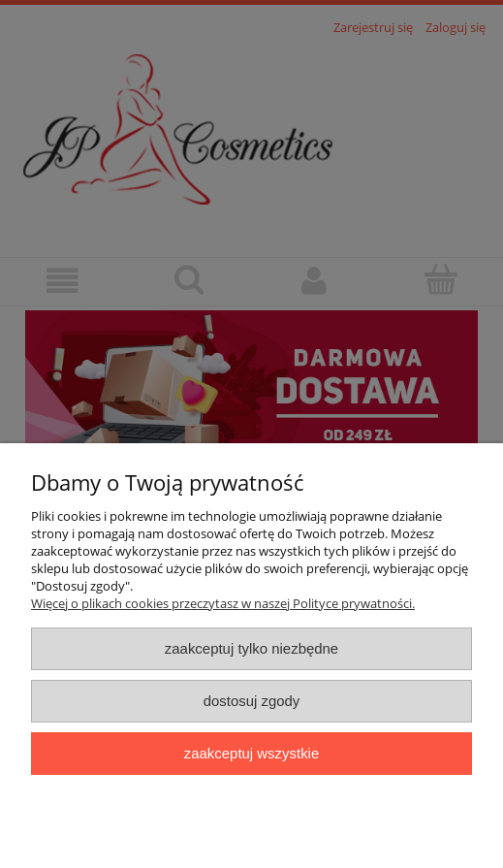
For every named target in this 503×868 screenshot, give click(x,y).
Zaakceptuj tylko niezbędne (251, 648)
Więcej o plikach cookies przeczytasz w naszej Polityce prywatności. (223, 603)
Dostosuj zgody (252, 701)
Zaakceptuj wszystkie (251, 753)
